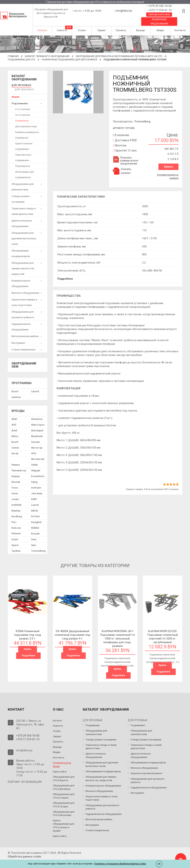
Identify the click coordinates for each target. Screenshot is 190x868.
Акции (15, 92)
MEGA (35, 505)
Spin (34, 540)
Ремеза (16, 460)
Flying (34, 477)
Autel (14, 425)
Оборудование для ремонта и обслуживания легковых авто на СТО (119, 56)
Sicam (15, 534)
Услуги (82, 30)
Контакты (180, 30)
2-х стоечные (23, 104)
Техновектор (19, 465)
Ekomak (16, 477)
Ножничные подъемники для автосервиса (69, 60)
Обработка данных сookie (24, 851)
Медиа (160, 30)
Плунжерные (23, 161)
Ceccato (36, 437)
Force (15, 483)
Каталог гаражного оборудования (47, 56)
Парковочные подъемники (23, 152)
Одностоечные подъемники (24, 141)
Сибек (35, 460)
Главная (13, 56)
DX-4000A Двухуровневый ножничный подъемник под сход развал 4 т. (72, 629)
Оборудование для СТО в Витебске (64, 782)
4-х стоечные (23, 110)
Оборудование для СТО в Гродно (64, 799)
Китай (15, 448)
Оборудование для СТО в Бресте (64, 773)
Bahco (15, 431)
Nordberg (17, 511)
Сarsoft (35, 386)
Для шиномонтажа (26, 121)
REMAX (35, 523)
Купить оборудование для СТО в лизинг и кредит (64, 820)
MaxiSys (16, 505)
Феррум (36, 465)
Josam (15, 494)
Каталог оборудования (24, 78)
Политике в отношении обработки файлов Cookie (120, 864)
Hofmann (36, 483)
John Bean (37, 488)
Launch (35, 500)
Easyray (16, 471)
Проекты (121, 30)
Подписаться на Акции (62, 759)
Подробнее (65, 277)
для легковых (19, 84)
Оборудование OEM (24, 360)
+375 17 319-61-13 (160, 10)
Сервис (101, 30)
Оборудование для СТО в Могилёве (64, 808)
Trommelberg (142, 121)
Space (15, 540)
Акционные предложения (159, 21)
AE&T (14, 414)
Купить (168, 167)
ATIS (14, 420)
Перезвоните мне (159, 15)
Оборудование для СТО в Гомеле (64, 790)
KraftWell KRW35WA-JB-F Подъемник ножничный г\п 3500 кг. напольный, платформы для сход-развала (117, 633)
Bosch (15, 386)
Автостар (37, 443)
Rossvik (35, 528)
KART (34, 494)
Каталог (42, 30)
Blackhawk (37, 431)
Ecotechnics (38, 471)
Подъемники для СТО (22, 60)
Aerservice (37, 414)
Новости (62, 30)
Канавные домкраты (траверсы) (27, 130)
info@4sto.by (124, 11)
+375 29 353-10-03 (160, 6)
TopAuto (16, 546)
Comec (15, 443)
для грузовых (38, 84)
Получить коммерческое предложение (126, 161)
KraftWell (16, 500)
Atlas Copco (38, 420)
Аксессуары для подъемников (25, 169)
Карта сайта (60, 766)
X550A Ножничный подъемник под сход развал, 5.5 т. (28, 629)
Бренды (141, 30)
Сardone (16, 392)
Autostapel (37, 425)
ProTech (35, 511)
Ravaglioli (36, 517)
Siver (34, 534)
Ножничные (22, 115)
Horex (15, 488)
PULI (14, 517)
